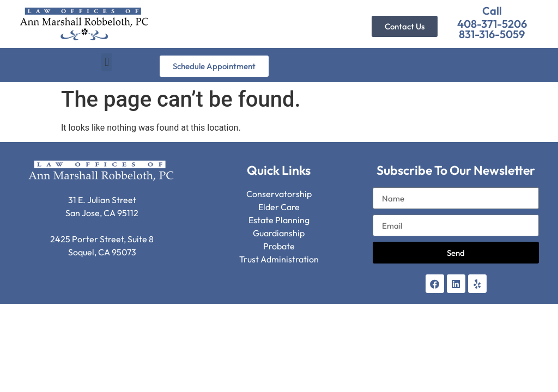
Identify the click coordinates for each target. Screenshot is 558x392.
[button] (107, 62)
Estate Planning (279, 220)
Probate (279, 246)
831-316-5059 (492, 34)
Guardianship (279, 233)
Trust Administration (279, 259)
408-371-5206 (492, 24)
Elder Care (279, 207)
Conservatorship (279, 194)
